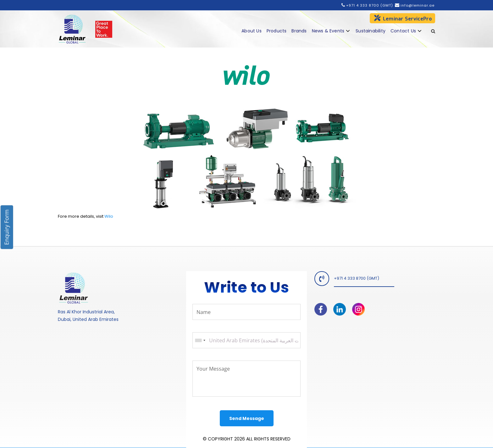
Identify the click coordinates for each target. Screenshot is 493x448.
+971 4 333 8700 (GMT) (370, 5)
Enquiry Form (7, 227)
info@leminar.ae (417, 5)
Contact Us (403, 31)
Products (277, 31)
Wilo (109, 216)
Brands (299, 31)
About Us (252, 31)
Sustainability (371, 31)
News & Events (328, 31)
